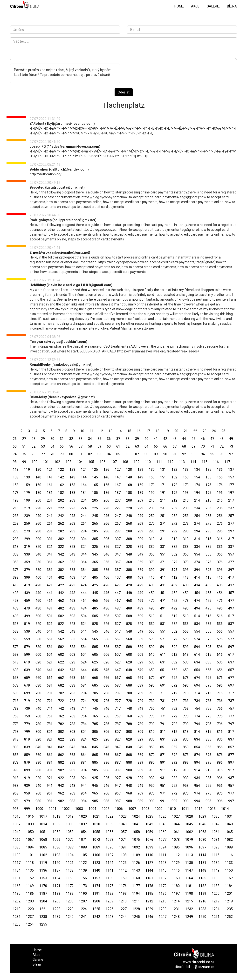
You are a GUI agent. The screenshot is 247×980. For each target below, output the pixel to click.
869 (140, 755)
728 (129, 701)
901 (50, 770)
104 (80, 462)
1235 (229, 909)
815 (208, 732)
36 (109, 439)
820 (38, 739)
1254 (30, 924)
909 (140, 770)
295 (208, 531)
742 (61, 709)
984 (84, 801)
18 (158, 431)
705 (95, 693)
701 (50, 693)
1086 (56, 847)
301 (50, 539)
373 (186, 562)
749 (140, 709)
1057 (123, 832)
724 (84, 701)
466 (106, 601)
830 (152, 739)
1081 (216, 840)
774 (197, 716)
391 (163, 570)
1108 (123, 855)
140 (38, 477)
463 (72, 601)
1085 (43, 847)
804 (84, 732)
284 (84, 531)
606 (106, 655)
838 (16, 747)
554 (197, 631)
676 (220, 678)
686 (106, 685)
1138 (70, 870)
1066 (17, 840)
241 (50, 516)
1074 (123, 840)
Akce (195, 6)
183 (72, 493)
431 (163, 585)
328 (129, 547)
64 (146, 446)
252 (174, 516)
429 (140, 585)
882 (61, 762)
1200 (216, 894)
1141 (110, 870)
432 (174, 585)
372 (174, 562)
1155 (70, 878)
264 (84, 523)
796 (220, 724)
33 (81, 439)
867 (118, 755)
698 (16, 693)
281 (50, 531)
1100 (17, 855)
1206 (70, 901)
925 (95, 778)
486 (106, 608)
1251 (216, 917)
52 (34, 446)
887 (118, 762)
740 (38, 709)
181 (50, 493)
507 (118, 616)
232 (174, 508)
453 (186, 593)
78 (52, 454)
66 (165, 446)
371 (163, 562)
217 (231, 500)
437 (231, 585)
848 (129, 747)
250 (152, 516)
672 (174, 678)
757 (231, 709)
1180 (176, 886)
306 (106, 539)
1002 (66, 809)
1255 (43, 924)
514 (197, 616)
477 (231, 601)
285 (95, 531)
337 (231, 547)
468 (129, 601)
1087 (70, 847)
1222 (56, 909)
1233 (202, 909)
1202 (17, 901)
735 (208, 701)
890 (152, 762)
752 (174, 709)
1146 (176, 870)
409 (140, 577)
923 (72, 778)
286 (106, 531)
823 (72, 739)
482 (61, 608)
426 (106, 585)
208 (129, 500)
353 (186, 554)
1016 (30, 816)
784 (84, 724)
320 (38, 547)
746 (106, 709)
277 (231, 523)
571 (163, 639)
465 (95, 601)
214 (197, 500)
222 (61, 508)
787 (118, 724)
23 (205, 431)
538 (16, 631)
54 (52, 446)
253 (186, 516)
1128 (163, 863)
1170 (43, 886)
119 (27, 470)
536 (220, 624)
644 (84, 670)
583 (72, 647)
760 (38, 716)
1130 (189, 863)
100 (34, 462)
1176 (123, 886)
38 (128, 439)
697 (231, 685)
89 (156, 454)
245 (95, 516)
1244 (123, 917)
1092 (136, 847)
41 (156, 439)
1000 (39, 809)
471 (163, 601)
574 (197, 639)
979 (27, 801)
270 (152, 523)
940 (38, 786)
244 (84, 516)
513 (186, 616)
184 (84, 493)
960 (38, 793)
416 (220, 577)
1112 (176, 855)
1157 (96, 878)
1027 (176, 816)
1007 (132, 809)
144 (84, 477)
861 (50, 755)
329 (140, 547)
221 (50, 508)
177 (231, 485)
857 (231, 747)
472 (174, 601)
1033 (30, 824)
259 (27, 523)
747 (118, 709)
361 (50, 562)
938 (16, 786)
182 (61, 493)
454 (197, 593)
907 (118, 770)
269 (140, 523)
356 (220, 554)
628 (129, 662)
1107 (110, 855)
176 (220, 485)
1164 (189, 878)
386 (106, 570)
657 (231, 670)
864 (84, 755)
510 (152, 616)
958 (16, 793)
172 (174, 485)
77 (43, 454)
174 (197, 485)
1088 (83, 847)
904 (84, 770)
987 (118, 801)
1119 (43, 863)
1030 (216, 816)
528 (129, 624)
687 (118, 685)
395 (208, 570)
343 (72, 554)
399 (27, 577)
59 (99, 446)
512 (174, 616)
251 (163, 516)
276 (220, 523)
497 (231, 608)
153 (186, 477)
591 (163, 647)
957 (231, 786)
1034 (43, 824)
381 (50, 570)
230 (152, 508)
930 (152, 778)
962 (61, 793)
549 (140, 631)
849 (140, 747)
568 (129, 639)
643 (72, 670)
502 (61, 616)
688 (129, 685)
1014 (225, 809)
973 (186, 793)
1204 (43, 901)
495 (208, 608)
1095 (176, 847)
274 (197, 523)
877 (231, 755)
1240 (70, 917)
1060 (163, 832)
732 (174, 701)
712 (174, 693)
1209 (110, 901)
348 (129, 554)
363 (72, 562)
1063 (202, 832)
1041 (136, 824)
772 (174, 716)
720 (38, 701)
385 (95, 570)
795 (208, 724)
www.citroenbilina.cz (199, 962)
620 (38, 662)
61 (118, 446)
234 (197, 508)
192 (174, 493)
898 (16, 770)
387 (118, 570)
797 (231, 724)
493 (186, 608)
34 (90, 439)
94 (203, 454)
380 (38, 570)
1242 (96, 917)
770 (152, 716)
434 (197, 585)
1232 (189, 909)
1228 (136, 909)
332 (174, 547)
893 (186, 762)
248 (129, 516)
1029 (202, 816)
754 (197, 709)
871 (163, 755)
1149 (216, 870)
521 (50, 624)
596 (220, 647)
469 (140, 601)
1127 (149, 863)
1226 (110, 909)
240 (38, 516)
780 (38, 724)
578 (16, 647)
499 (27, 616)
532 (174, 624)
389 (140, 570)
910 (152, 770)
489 (140, 608)
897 (231, 762)
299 (27, 539)
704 (84, 693)
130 (152, 470)
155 (208, 477)
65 (156, 446)
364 (84, 562)
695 (208, 685)
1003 (79, 809)
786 (106, 724)
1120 (56, 863)
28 (34, 439)
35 (99, 439)
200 (38, 500)
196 (220, 493)
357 (231, 554)
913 (186, 770)
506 (106, 616)
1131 (202, 863)
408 (129, 577)
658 (16, 678)
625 (95, 662)
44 (184, 439)
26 (15, 439)
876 (220, 755)
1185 (17, 894)
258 (16, 523)
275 (208, 523)
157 (231, 477)
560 (38, 639)
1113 (189, 855)
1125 (123, 863)
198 (16, 500)
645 (95, 670)
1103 (56, 855)
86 (128, 454)
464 (84, 601)
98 (15, 462)
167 (118, 485)
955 (208, 786)
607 (118, 655)
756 (220, 709)
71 (212, 446)
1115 (216, 855)
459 (27, 601)
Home (179, 6)
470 (152, 601)
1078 (176, 840)
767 (118, 716)
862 (61, 755)
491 (163, 608)
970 (152, 793)
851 (163, 747)
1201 (229, 894)
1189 (70, 894)
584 (84, 647)
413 (186, 577)
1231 (176, 909)
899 (27, 770)
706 (106, 693)
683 (72, 685)
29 (43, 439)
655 (208, 670)
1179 (163, 886)
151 (163, 477)
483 (72, 608)
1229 (149, 909)
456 (220, 593)
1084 (30, 847)
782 (61, 724)
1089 (96, 847)
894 (197, 762)
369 (140, 562)
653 (186, 670)
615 (208, 655)
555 (208, 631)
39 (137, 439)
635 (208, 662)
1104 (70, 855)
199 (27, 500)
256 (220, 516)
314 (197, 539)
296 (220, 531)
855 (208, 747)
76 (34, 454)
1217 (216, 901)
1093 (149, 847)
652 (174, 670)
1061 (176, 832)
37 (118, 439)
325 (95, 547)
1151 (17, 878)
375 (208, 562)
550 (152, 631)
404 (84, 577)
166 (106, 485)
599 (27, 655)
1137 (56, 870)
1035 (56, 824)
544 (84, 631)
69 (193, 446)
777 (231, 716)
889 (140, 762)
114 (193, 462)
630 (152, 662)
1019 (70, 816)
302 (61, 539)
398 (16, 577)
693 (186, 685)
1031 (229, 816)
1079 (189, 840)
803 (72, 732)
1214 (176, 901)
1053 (70, 832)
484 (84, 608)
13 (110, 431)
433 (186, 585)
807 (118, 732)
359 (27, 562)
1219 (17, 909)
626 (106, 662)
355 (208, 554)
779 (27, 724)
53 (43, 446)
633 (186, 662)
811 (163, 732)
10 (82, 431)
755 (208, 709)
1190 (83, 894)
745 (95, 709)
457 (231, 593)
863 (72, 755)
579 (27, 647)
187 (118, 493)
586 (106, 647)
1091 (123, 847)
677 (231, 678)
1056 (110, 832)
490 (152, 608)
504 (84, 616)
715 (208, 693)
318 (16, 547)
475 (208, 601)
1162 (163, 878)
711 (163, 693)
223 (72, 508)
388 (129, 570)
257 (231, 516)
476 (220, 601)
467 (118, 601)
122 (61, 470)
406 (106, 577)
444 (84, 593)
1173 (83, 886)
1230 (163, 909)
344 (84, 554)
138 (16, 477)
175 (208, 485)
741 (50, 709)
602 (61, 655)
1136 (43, 870)
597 (231, 647)
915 (208, 770)
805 (95, 732)
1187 (43, 894)
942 (61, 786)
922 (61, 778)
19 (167, 431)
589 (140, 647)
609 (140, 655)
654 (197, 670)
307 (118, 539)
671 (163, 678)
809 (140, 732)
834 (197, 739)
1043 (163, 824)
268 (129, 523)
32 (71, 439)
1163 (176, 878)
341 (50, 554)
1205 (56, 901)
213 (186, 500)
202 (61, 500)
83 (99, 454)
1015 (17, 816)
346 (106, 554)
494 (197, 608)
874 (197, 755)
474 (197, 601)
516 (220, 616)
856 (220, 747)
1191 (96, 894)
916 (220, 770)
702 (61, 693)
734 (197, 701)
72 (222, 446)
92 (184, 454)
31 (62, 439)
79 (62, 454)
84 (109, 454)
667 (118, 678)
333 (186, 547)
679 (27, 685)
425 (95, 585)
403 (72, 577)
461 (50, 601)
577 (231, 639)
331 (163, 547)
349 (140, 554)
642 (61, 670)
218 (16, 508)
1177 (136, 886)
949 (140, 786)
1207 (83, 901)
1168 (17, 886)
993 (186, 801)
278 (16, 531)
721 (50, 701)
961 (50, 793)
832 (174, 739)
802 (61, 732)
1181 (189, 886)
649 (140, 670)
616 (220, 655)
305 (95, 539)
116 (216, 462)
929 (140, 778)
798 (16, 732)
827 (118, 739)
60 (109, 446)
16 (139, 431)
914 (197, 770)
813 (186, 732)
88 (146, 454)
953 (186, 786)
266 (106, 523)
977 (231, 793)
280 (38, 531)
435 (208, 585)
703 (72, 693)
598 (16, 655)
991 (163, 801)
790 (152, 724)
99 (24, 462)
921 (50, 778)
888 (129, 762)
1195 (149, 894)
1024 (136, 816)
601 (50, 655)
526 (106, 624)
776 (220, 716)
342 (61, 554)
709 (140, 693)
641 (50, 670)
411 (163, 577)
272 (174, 523)
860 (38, 755)
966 (106, 793)
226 (106, 508)
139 (27, 477)
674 (197, 678)
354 (197, 554)
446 (106, 593)
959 (27, 793)
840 (38, 747)
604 (84, 655)
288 (129, 531)
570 (152, 639)
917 (231, 770)
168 (129, 485)
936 (220, 778)
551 (163, 631)
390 (152, 570)
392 (174, 570)
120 (38, 470)
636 (220, 662)
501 (50, 616)
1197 (176, 894)
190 (152, 493)
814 (197, 732)
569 (140, 639)
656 (220, 670)
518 (16, 624)
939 (27, 786)
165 (95, 485)
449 (140, 593)
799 (27, 732)
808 (129, 732)
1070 (70, 840)
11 (92, 431)
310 (152, 539)
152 (174, 477)
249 (140, 516)
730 (152, 701)
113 (182, 462)
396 (220, 570)
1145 (163, 870)
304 (84, 539)
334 (197, 547)
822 (61, 739)
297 (231, 531)
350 (152, 554)
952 (174, 786)
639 (27, 670)
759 (27, 716)
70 (203, 446)
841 (50, 747)
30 (52, 439)
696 (220, 685)
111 (159, 462)
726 (106, 701)
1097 (202, 847)
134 (197, 470)
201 (50, 500)
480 (38, 608)
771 (163, 716)
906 (106, 770)
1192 (110, 894)
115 (205, 462)
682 (61, 685)
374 (197, 562)
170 (152, 485)
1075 (136, 840)
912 (174, 770)
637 (231, 662)
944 (84, 786)
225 (95, 508)
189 (140, 493)
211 (163, 500)
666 (106, 678)
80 (71, 454)
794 (197, 724)
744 (84, 709)
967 (118, 793)
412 (174, 577)
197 (231, 493)
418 (16, 585)
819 (27, 739)
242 (61, 516)
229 (140, 508)
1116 (229, 855)
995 (208, 801)
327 (118, 547)
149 (140, 477)
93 (193, 454)
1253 (17, 924)
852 (174, 747)
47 (212, 439)
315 (208, 539)
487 (118, 608)
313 (186, 539)
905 (95, 770)
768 (129, 716)
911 (163, 770)
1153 (43, 878)
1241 (83, 917)
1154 (56, 878)
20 (176, 431)
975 (208, 793)
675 (208, 678)
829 (140, 739)
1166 (216, 878)
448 (129, 593)
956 (220, 786)
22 (195, 431)
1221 (43, 909)
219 (27, 508)
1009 (159, 809)
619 (27, 662)
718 (16, 701)
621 (50, 662)
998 (16, 809)
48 (222, 439)
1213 (163, 901)
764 (84, 716)
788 (129, 724)
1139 (83, 870)
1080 (202, 840)
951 (163, 786)
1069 (56, 840)
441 (50, 593)
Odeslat (124, 92)
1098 (216, 847)
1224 (83, 909)
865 (95, 755)
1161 (149, 878)
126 (106, 470)
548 (129, 631)
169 (140, 485)
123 (72, 470)
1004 (92, 809)
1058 (136, 832)
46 (203, 439)
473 (186, 601)
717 (231, 693)
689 (140, 685)
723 (72, 701)
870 (152, 755)
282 (61, 531)
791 (163, 724)
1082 (229, 840)
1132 (216, 863)
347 (118, 554)
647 (118, 670)
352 (174, 554)
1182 (202, 886)
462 (61, 601)
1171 (56, 886)
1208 (96, 901)
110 (148, 462)
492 (174, 608)
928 (129, 778)
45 (193, 439)
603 (72, 655)
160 (38, 485)
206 (106, 500)
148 (129, 477)
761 (50, 716)
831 (163, 739)
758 (16, 716)
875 (208, 755)
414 (197, 577)
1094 (163, 847)
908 (129, 770)
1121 (70, 863)
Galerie (213, 6)
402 (61, 577)
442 (61, 593)
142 (61, 477)
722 (61, 701)
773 (186, 716)
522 (61, 624)
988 (129, 801)
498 (16, 616)
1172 (70, 886)
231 (163, 508)
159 (27, 485)
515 (208, 616)
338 (16, 554)
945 (95, 786)
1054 (83, 832)
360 (38, 562)
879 (27, 762)
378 (16, 570)
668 (129, 678)
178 (16, 493)
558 (16, 639)
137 (231, 470)
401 (50, 577)
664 (84, 678)
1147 (189, 870)
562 (61, 639)
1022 (110, 816)
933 (186, 778)
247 (118, 516)
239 (27, 516)
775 (208, 716)
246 (106, 516)
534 (197, 624)
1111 (163, 855)
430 (152, 585)
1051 (43, 832)
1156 (83, 878)
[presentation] (164, 73)
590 (152, 647)
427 (118, 585)
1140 (96, 870)
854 (197, 747)
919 (27, 778)
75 (24, 454)
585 (95, 647)
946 (106, 786)
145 (95, 477)
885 (95, 762)
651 (163, 670)
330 (152, 547)
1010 (172, 809)
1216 (202, 901)
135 (208, 470)
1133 (229, 863)
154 (197, 477)
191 (163, 493)
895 (208, 762)
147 (118, 477)
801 (50, 732)
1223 (70, 909)
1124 (110, 863)
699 (27, 693)
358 (16, 562)
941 (50, 786)
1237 (30, 917)
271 (163, 523)
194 (197, 493)
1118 (30, 863)
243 (72, 516)
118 (16, 470)
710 (152, 693)
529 (140, 624)
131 (163, 470)
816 (220, 732)
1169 (30, 886)
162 (61, 485)
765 (95, 716)
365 (95, 562)
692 (174, 685)
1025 (149, 816)
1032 (17, 824)
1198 (189, 894)
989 (140, 801)
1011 (185, 809)
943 (72, 786)
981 (50, 801)
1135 (30, 870)
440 (38, 593)
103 (69, 462)
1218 (229, 901)
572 (174, 639)
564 (84, 639)
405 (95, 577)
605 (95, 655)
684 (84, 685)
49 (231, 439)
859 (27, 755)
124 (84, 470)
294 (197, 531)
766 (106, 716)
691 (163, 685)
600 (38, 655)
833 (186, 739)
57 (81, 446)
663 (72, 678)
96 (222, 454)
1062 (189, 832)
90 (165, 454)
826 (106, 739)
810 (152, 732)
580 (38, 647)
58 (90, 446)
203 (72, 500)
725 (95, 701)
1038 (96, 824)
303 (72, 539)
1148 (202, 870)
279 (27, 531)
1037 (83, 824)
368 (129, 562)
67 (175, 446)
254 (197, 516)
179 (27, 493)
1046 (202, 824)
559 (27, 639)
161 (50, 485)
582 (61, 647)
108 (125, 462)
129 (140, 470)
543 (72, 631)
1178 (149, 886)
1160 (136, 878)
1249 (189, 917)
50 (15, 446)
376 (220, 562)
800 (38, 732)
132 (174, 470)
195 (208, 493)
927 (118, 778)
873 (186, 755)
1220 (30, 909)
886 (106, 762)
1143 (136, 870)
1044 (176, 824)
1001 (53, 809)
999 (27, 809)
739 (27, 709)
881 (50, 762)
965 (95, 793)
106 (103, 462)
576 (220, 639)
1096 (189, 847)
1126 (136, 863)
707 (118, 693)
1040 (123, 824)
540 (38, 631)
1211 (136, 901)
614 (197, 655)
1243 (110, 917)
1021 (96, 816)
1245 (136, 917)
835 (208, 739)
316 (220, 539)
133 (186, 470)
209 (140, 500)
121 (50, 470)
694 (197, 685)
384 (84, 570)
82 (90, 454)
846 (106, 747)
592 (174, 647)
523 (72, 624)
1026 (163, 816)
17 (148, 431)
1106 (96, 855)
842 (61, 747)
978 (16, 801)
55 (62, 446)
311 (163, 539)
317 (231, 539)
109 (137, 462)
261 (50, 523)
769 (140, 716)
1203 (30, 901)
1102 (43, 855)
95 (212, 454)
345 (95, 554)
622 (61, 662)
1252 (229, 917)
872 (174, 755)
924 (84, 778)
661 (50, 678)
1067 (30, 840)
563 (72, 639)
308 (129, 539)
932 (174, 778)
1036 (70, 824)
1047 (216, 824)
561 (50, 639)
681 (50, 685)
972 (174, 793)
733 (186, 701)
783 (72, 724)
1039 (110, 824)
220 (38, 508)
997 (231, 801)
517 (231, 616)
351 (163, 554)
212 (174, 500)
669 (140, 678)
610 (152, 655)
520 (38, 624)
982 (61, 801)
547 (118, 631)
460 (38, 601)
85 (118, 454)
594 (197, 647)
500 (38, 616)
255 (208, 516)
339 (27, 554)
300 (38, 539)
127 (118, 470)
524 (84, 624)
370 (152, 562)
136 (220, 470)
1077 (163, 840)
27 (24, 439)
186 (106, 493)
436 (220, 585)
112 (171, 462)
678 (16, 685)
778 (16, 724)
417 (231, 577)
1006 (119, 809)
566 (106, 639)
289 (140, 531)
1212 (149, 901)
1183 (216, 886)
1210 (123, 901)
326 (106, 547)
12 (101, 431)
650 (152, 670)
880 (38, 762)
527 (118, 624)
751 (163, 709)
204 (84, 500)
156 (220, 477)
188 (129, 493)
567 (118, 639)
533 (186, 624)
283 (72, 531)
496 (220, 608)
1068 (43, 840)
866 (106, 755)
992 (174, 801)
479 (27, 608)
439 (27, 593)
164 (84, 485)
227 (118, 508)
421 (50, 585)
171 (163, 485)
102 (57, 462)
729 (140, 701)
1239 (56, 917)
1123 (96, 863)
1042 (149, 824)
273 (186, 523)
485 (95, 608)
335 (208, 547)
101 (46, 462)
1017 (43, 816)
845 (95, 747)
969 (140, 793)
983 (72, 801)
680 (38, 685)
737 (231, 701)
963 (72, 793)
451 (163, 593)
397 (231, 570)
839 (27, 747)
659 (27, 678)
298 (16, 539)
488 (129, 608)
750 (152, 709)
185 (95, 493)
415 (208, 577)
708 (129, 693)
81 (81, 454)
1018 (56, 816)
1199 (202, 894)
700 (38, 693)
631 (163, 662)
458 (16, 601)
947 (118, 786)
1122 (83, 863)
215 (208, 500)
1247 (163, 917)
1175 (110, 886)
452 (174, 593)
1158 (110, 878)
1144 (149, 870)
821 (50, 739)
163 (72, 485)
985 (95, 801)
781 (50, 724)
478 (16, 608)
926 (106, 778)
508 (129, 616)
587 (118, 647)
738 (16, 709)
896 (220, 762)
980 (38, 801)
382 (61, 570)
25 (223, 431)
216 (220, 500)
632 (174, 662)
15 (129, 431)
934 (197, 778)
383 (72, 570)
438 (16, 593)
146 (106, 477)
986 (106, 801)
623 (72, 662)
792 (174, 724)
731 (163, 701)
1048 (229, 824)
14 (120, 431)
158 (16, 485)
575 (208, 639)
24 (214, 431)
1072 (96, 840)
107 (114, 462)
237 (231, 508)
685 (95, 685)
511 (163, 616)
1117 (17, 863)
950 (152, 786)
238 (16, 516)
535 (208, 624)
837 (231, 739)
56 (71, 446)
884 (84, 762)
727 (118, 701)
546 (106, 631)
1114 (202, 855)
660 (38, 678)
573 (186, 639)
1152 (30, 878)
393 (186, 570)
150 (152, 477)
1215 (189, 901)
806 (106, 732)
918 (16, 778)
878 (16, 762)
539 (27, 631)
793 (186, 724)
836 (220, 739)
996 (220, 801)
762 (61, 716)
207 (118, 500)
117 (227, 462)
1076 (149, 840)
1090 (110, 847)
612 (174, 655)
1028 (189, 816)
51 (24, 446)
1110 (149, 855)
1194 (136, 894)
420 (38, 585)
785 (95, 724)
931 (163, 778)
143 (72, 477)
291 (163, 531)
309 (140, 539)
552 (174, 631)
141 (50, 477)
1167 (229, 878)
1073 (110, 840)
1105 (83, 855)
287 (118, 531)
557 (231, 631)
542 (61, 631)
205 (95, 500)
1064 (216, 832)
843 (72, 747)
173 (186, 485)
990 (152, 801)
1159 (123, 878)
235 (208, 508)
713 (186, 693)
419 (27, 585)
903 (72, 770)
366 (106, 562)
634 (197, 662)
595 (208, 647)
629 (140, 662)
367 (118, 562)
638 (16, 670)
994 (197, 801)
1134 (17, 870)
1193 (123, 894)
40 (146, 439)
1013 (212, 809)
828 (129, 739)
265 (95, 523)
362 (61, 562)
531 (163, 624)
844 (84, 747)
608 (129, 655)
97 (231, 454)
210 (152, 500)
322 (61, 547)
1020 (83, 816)
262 (61, 523)
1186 (30, 894)
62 (128, 446)
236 (220, 508)
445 (95, 593)
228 (129, 508)
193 (186, 493)
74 (15, 454)
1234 (216, 909)
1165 (202, 878)
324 (84, 547)
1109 (136, 855)
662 (61, 678)
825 (95, 739)
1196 (163, 894)
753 (186, 709)
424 (84, 585)
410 (152, 577)
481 (50, 608)
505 (95, 616)
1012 (199, 809)
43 (175, 439)
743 (72, 709)
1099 (229, 847)
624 (84, 662)
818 (16, 739)
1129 (176, 863)
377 (231, 562)
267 (118, 523)
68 (184, 446)
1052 (56, 832)
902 (61, 770)
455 (208, 593)
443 (72, 593)
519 (27, 624)
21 (186, 431)
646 (106, 670)
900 (38, 770)
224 (84, 508)
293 (186, 531)
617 (231, 655)
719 (27, 701)
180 (38, 493)
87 (137, 454)
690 (152, 685)
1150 (229, 870)
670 (152, 678)
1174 (96, 886)
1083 (17, 847)
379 (27, 570)
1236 (17, 917)
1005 (106, 809)
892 (174, 762)
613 (186, 655)
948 (129, 786)
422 (61, 585)
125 (95, 470)
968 (129, 793)
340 (38, 554)
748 (129, 709)
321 (50, 547)
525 (95, 624)
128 (129, 470)
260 (38, 523)
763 (72, 716)
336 (220, 547)
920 (38, 778)
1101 (30, 855)
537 (231, 624)
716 (220, 693)
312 (174, 539)
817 (231, 732)
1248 (176, 917)
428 (129, 585)
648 (129, 670)
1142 (123, 870)
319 (27, 547)
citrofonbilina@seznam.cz (194, 967)
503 (72, 616)
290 (152, 531)
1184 (229, 886)
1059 (149, 832)
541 (50, 631)
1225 (96, 909)
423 (72, 585)
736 (220, 701)
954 (197, 786)
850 (152, 747)
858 (16, 755)
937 (231, 778)
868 (129, 755)
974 (197, 793)
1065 (229, 832)
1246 (149, 917)
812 (174, 732)
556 (220, 631)
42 (165, 439)
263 (72, 523)
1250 (202, 917)
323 (72, 547)
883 (72, 762)
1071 (83, 840)
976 (220, 793)
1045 (189, 824)
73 (231, 446)
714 (197, 693)
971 (163, 793)
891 (163, 762)
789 (140, 724)
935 (208, 778)
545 (95, 631)
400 (38, 577)
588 (129, 647)
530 (152, 624)
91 (175, 454)
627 (118, 662)
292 (174, 531)
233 (186, 508)
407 (118, 577)
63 (137, 446)
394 (197, 570)
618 (16, 662)
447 (118, 593)
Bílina (232, 6)
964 (84, 793)
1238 (43, 917)
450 (152, 593)
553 (186, 631)
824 (84, 739)
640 (38, 670)
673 (186, 678)
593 (186, 647)
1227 (123, 909)
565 (95, 639)
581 (50, 647)
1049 (17, 832)
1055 (96, 832)
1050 (30, 832)
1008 (145, 809)
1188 (56, 894)
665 (95, 678)
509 (140, 616)
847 (118, 747)
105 (91, 462)
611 (163, 655)
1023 (123, 816)
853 (186, 747)
